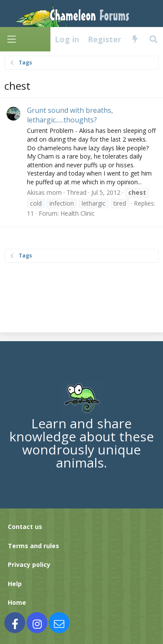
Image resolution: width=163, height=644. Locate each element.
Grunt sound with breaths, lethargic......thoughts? (70, 115)
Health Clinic (78, 213)
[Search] (154, 39)
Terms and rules (33, 546)
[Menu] (11, 39)
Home (17, 602)
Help (15, 584)
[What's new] (135, 39)
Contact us (25, 527)
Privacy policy (29, 564)
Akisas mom (44, 192)
